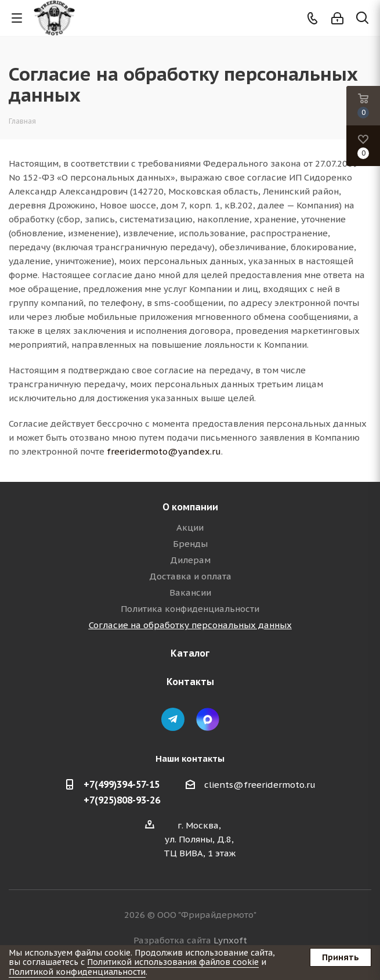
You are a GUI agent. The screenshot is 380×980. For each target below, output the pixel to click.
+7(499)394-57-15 (122, 784)
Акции (190, 527)
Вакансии (190, 592)
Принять (341, 957)
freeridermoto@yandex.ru (164, 451)
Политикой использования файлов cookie (173, 962)
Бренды (190, 544)
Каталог (190, 653)
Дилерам (190, 560)
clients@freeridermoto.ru (260, 785)
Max (208, 719)
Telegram (173, 719)
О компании (190, 507)
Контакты (190, 682)
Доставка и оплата (190, 576)
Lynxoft (230, 940)
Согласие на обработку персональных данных (190, 625)
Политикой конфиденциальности (77, 972)
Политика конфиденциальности (190, 609)
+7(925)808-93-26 (122, 800)
